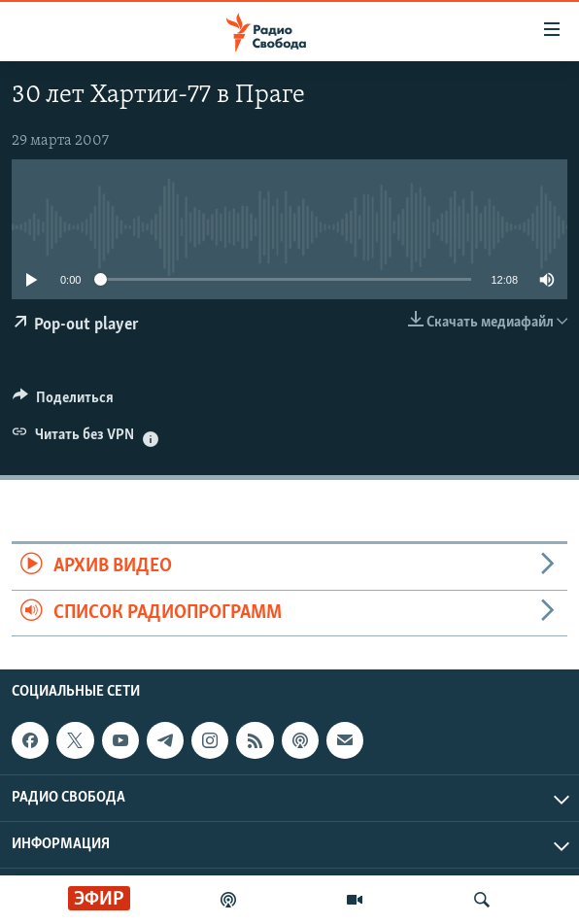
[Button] (63, 402)
